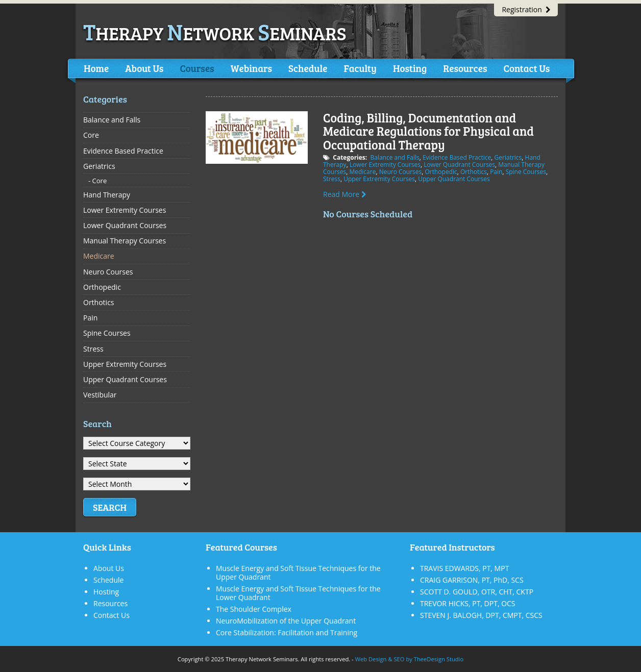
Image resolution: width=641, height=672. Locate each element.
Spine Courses (526, 172)
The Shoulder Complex (254, 609)
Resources (465, 68)
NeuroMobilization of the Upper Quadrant (286, 621)
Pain (496, 172)
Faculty (360, 68)
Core (91, 135)
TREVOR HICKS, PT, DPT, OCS (468, 603)
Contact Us (526, 68)
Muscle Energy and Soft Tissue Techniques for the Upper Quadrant (298, 573)
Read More (344, 194)
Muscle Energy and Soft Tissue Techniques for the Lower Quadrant (298, 593)
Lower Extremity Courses (385, 165)
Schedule (308, 68)
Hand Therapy (107, 195)
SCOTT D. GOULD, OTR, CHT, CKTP (477, 592)
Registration (526, 9)
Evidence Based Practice (457, 157)
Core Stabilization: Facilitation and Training (287, 632)
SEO (399, 659)
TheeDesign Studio (439, 659)
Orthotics (474, 172)
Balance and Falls (395, 157)
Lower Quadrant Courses (459, 165)
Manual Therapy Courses (125, 241)
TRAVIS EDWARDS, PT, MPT (464, 568)
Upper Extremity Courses (379, 179)
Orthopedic (441, 172)
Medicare (362, 172)
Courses (197, 68)
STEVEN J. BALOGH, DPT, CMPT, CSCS (481, 615)
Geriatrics (508, 157)
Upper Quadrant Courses (454, 179)
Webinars (251, 68)
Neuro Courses (401, 172)
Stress (332, 179)
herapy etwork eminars (215, 33)
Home (96, 68)
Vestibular (100, 395)
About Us (144, 68)
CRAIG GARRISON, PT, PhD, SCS (472, 580)
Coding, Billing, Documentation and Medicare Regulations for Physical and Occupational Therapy (428, 131)
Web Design (371, 659)
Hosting (410, 68)
